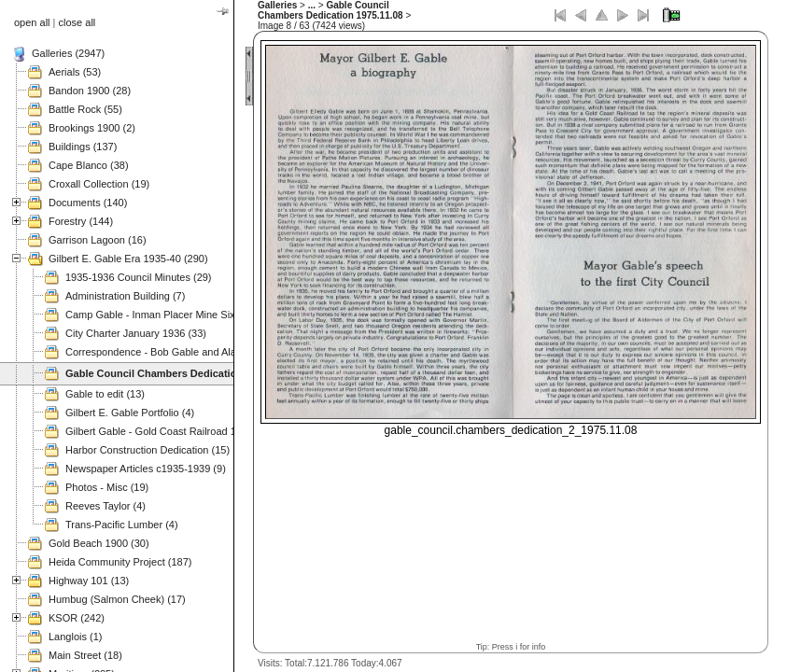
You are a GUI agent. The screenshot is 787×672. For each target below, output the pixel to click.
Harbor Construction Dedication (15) (148, 450)
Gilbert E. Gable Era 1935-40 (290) (128, 259)
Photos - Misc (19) (107, 487)
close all (77, 22)
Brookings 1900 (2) (92, 128)
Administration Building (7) (125, 296)
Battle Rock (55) (85, 109)
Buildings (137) (83, 147)
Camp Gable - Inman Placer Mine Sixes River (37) (180, 315)
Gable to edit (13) (105, 394)
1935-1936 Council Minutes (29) (139, 277)
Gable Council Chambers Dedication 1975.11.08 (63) (192, 373)
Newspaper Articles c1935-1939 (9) (146, 469)
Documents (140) (88, 203)
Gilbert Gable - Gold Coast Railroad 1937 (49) (170, 431)
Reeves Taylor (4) (105, 506)
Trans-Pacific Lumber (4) (122, 525)
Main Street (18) (85, 655)
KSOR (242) (77, 618)
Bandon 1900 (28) (90, 91)
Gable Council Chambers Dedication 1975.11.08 (330, 10)
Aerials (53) (75, 72)
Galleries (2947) (68, 53)
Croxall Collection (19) (99, 184)
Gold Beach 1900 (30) (99, 543)
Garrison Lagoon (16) (98, 240)
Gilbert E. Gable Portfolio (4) (130, 413)
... (312, 5)
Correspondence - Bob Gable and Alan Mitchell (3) (180, 352)
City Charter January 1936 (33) (136, 333)
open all (32, 22)
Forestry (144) (81, 221)
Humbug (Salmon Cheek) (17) (117, 599)
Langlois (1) (75, 637)
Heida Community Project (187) (120, 562)
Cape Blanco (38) (89, 165)
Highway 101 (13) (89, 581)
